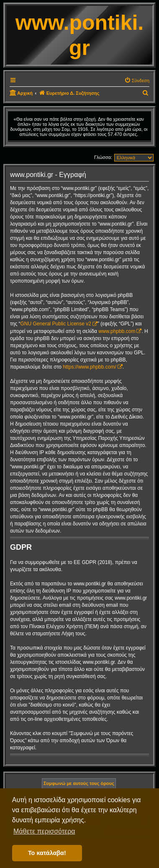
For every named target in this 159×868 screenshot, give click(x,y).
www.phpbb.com (117, 331)
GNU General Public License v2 (56, 324)
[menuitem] (137, 81)
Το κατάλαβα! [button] (47, 853)
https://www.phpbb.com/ (89, 367)
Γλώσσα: (103, 157)
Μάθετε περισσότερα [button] (44, 831)
